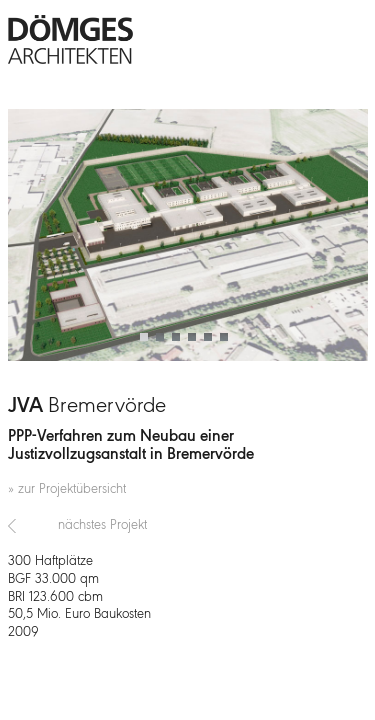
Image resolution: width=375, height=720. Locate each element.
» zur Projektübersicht (67, 489)
